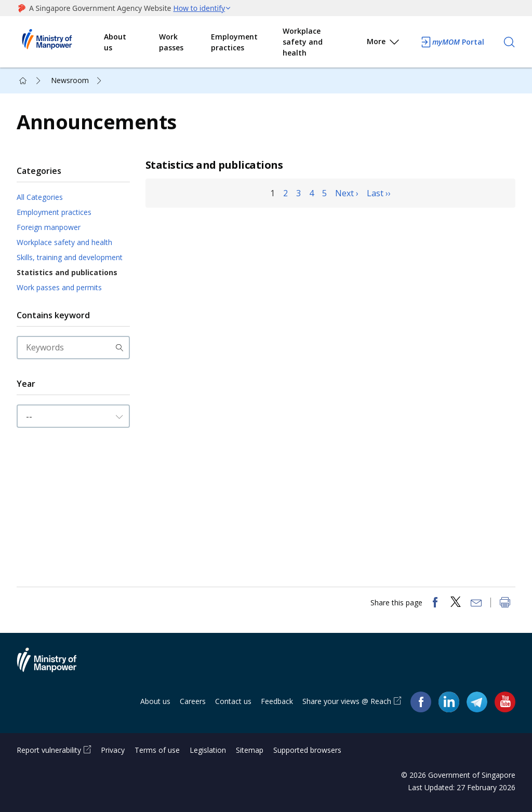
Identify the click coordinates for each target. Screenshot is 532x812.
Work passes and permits (59, 287)
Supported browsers (307, 750)
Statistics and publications (67, 272)
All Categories (40, 197)
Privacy (113, 750)
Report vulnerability (49, 750)
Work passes (171, 42)
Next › (347, 193)
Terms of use (157, 750)
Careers (193, 701)
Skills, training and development (70, 257)
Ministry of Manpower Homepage (60, 42)
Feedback (277, 701)
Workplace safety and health (303, 42)
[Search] (509, 42)
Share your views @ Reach (347, 701)
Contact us (233, 701)
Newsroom (70, 80)
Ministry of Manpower (55, 666)
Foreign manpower (49, 227)
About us (115, 42)
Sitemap (250, 750)
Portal (452, 42)
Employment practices (234, 42)
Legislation (208, 750)
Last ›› (379, 193)
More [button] (384, 43)
